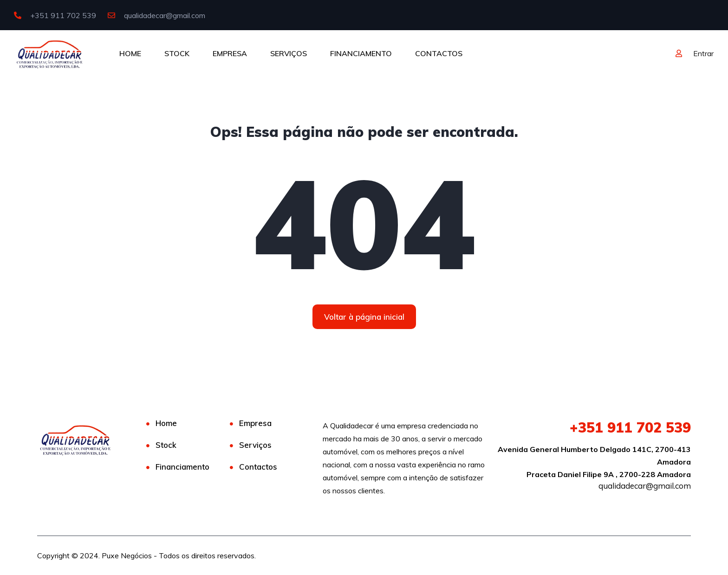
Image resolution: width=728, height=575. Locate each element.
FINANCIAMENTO (361, 53)
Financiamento (182, 467)
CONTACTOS (439, 53)
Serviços (255, 445)
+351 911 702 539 (55, 15)
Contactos (258, 467)
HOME (130, 53)
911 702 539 (630, 427)
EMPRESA (230, 53)
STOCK (177, 53)
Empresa (255, 423)
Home (166, 423)
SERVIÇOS (289, 53)
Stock (166, 445)
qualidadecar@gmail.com (156, 15)
